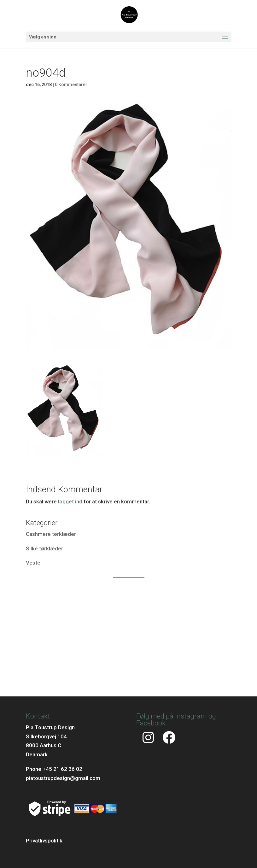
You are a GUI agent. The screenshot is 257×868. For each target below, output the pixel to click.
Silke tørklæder (44, 548)
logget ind (70, 501)
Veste (33, 563)
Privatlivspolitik (44, 841)
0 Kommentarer (71, 85)
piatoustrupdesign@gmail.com (63, 778)
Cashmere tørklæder (51, 534)
